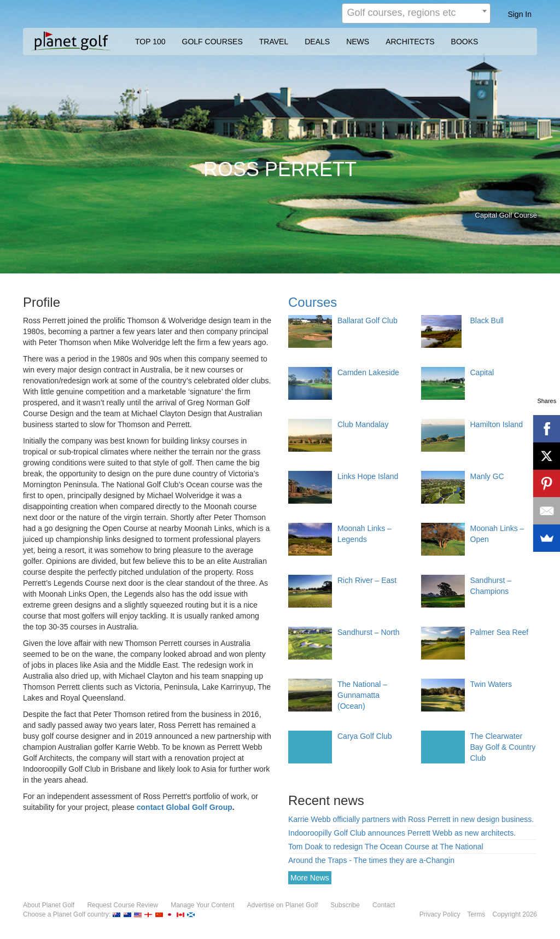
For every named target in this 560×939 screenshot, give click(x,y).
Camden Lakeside (368, 372)
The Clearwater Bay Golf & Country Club (503, 747)
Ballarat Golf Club (367, 320)
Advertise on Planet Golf (282, 905)
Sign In (520, 14)
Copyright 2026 (515, 914)
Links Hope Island (368, 476)
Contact (384, 905)
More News (310, 878)
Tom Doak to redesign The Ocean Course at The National (386, 847)
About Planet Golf (49, 905)
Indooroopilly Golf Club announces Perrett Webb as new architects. (402, 833)
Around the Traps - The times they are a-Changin (371, 860)
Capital (482, 372)
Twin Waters (491, 684)
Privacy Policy (440, 914)
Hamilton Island (497, 424)
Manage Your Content (202, 905)
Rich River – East (367, 580)
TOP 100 (150, 42)
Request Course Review (122, 905)
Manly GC (487, 476)
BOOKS (465, 42)
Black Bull (487, 320)
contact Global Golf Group (185, 807)
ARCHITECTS (410, 42)
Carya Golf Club (365, 736)
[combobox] (416, 13)
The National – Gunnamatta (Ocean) (362, 695)
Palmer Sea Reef (500, 632)
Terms (477, 914)
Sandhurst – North (369, 632)
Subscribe (345, 905)
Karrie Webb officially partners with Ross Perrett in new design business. (411, 819)
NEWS (358, 42)
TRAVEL (274, 42)
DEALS (317, 42)
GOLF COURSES (212, 42)
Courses (313, 302)
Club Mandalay (363, 424)
